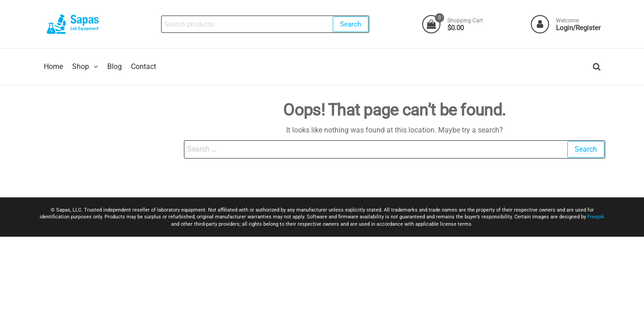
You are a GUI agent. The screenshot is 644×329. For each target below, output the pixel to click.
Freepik (596, 218)
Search (351, 24)
